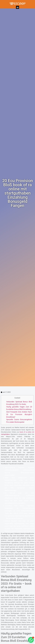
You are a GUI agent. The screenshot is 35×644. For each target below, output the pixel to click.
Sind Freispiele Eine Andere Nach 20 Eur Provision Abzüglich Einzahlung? (19, 414)
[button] (17, 7)
